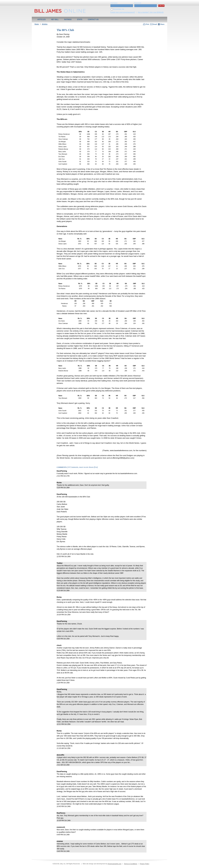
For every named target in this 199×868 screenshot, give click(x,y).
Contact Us (93, 20)
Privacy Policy (144, 864)
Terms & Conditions (131, 864)
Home (37, 24)
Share (161, 24)
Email (155, 24)
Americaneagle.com (115, 864)
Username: (114, 3)
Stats (80, 20)
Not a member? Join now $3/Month (151, 12)
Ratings (68, 20)
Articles (41, 20)
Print (147, 24)
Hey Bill (55, 20)
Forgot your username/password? (123, 12)
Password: (138, 3)
